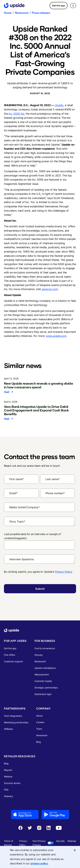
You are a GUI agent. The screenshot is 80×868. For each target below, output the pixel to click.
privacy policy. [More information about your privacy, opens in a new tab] (40, 863)
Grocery (39, 655)
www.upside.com (56, 336)
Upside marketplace (45, 668)
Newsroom (22, 13)
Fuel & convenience (45, 648)
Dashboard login (43, 694)
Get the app (59, 5)
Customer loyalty (43, 681)
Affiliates (8, 729)
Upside (59, 105)
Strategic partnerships (46, 688)
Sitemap (72, 841)
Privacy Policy (63, 572)
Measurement (42, 674)
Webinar (8, 777)
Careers (40, 722)
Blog (38, 742)
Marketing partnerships (16, 722)
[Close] (75, 850)
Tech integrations (13, 716)
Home (8, 13)
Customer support (13, 661)
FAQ (6, 790)
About (39, 716)
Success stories (12, 783)
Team (39, 729)
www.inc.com (49, 289)
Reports (8, 770)
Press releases (41, 13)
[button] (73, 6)
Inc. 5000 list (16, 114)
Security (61, 841)
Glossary (8, 796)
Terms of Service (9, 843)
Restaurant (40, 661)
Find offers (10, 655)
